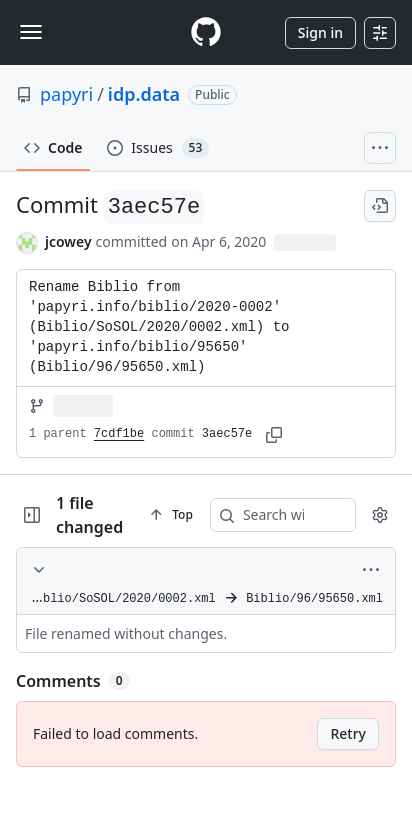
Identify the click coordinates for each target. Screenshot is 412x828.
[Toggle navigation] (31, 32)
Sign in (320, 32)
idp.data (144, 94)
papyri (66, 94)
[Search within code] (297, 515)
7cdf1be (119, 434)
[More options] (371, 570)
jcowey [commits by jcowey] (68, 241)
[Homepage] (206, 32)
